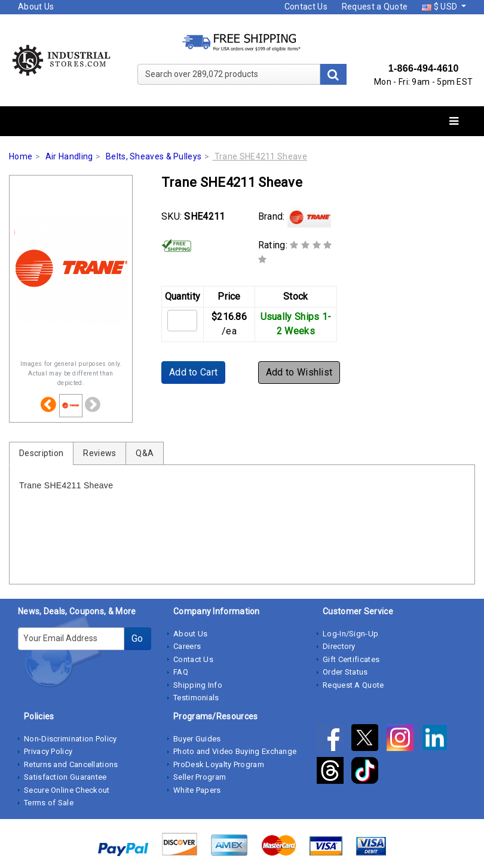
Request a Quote (375, 7)
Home (21, 156)
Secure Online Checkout (67, 790)
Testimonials (196, 698)
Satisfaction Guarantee (65, 777)
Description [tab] (41, 453)
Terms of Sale (49, 803)
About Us (36, 7)
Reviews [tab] (99, 453)
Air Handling (69, 156)
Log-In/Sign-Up (350, 634)
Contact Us (306, 7)
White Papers (197, 790)
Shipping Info (198, 685)
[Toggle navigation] (454, 121)
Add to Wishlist (299, 372)
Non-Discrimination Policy (71, 739)
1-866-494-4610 (424, 68)
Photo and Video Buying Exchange (235, 751)
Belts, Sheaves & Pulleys (154, 156)
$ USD (440, 7)
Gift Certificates (351, 659)
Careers (187, 646)
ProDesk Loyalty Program (219, 764)
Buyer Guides (197, 739)
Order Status (345, 672)
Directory (339, 646)
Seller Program (200, 777)
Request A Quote (353, 685)
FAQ (181, 672)
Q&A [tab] (145, 453)
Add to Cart (193, 372)
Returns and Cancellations (71, 764)
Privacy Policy (48, 751)
